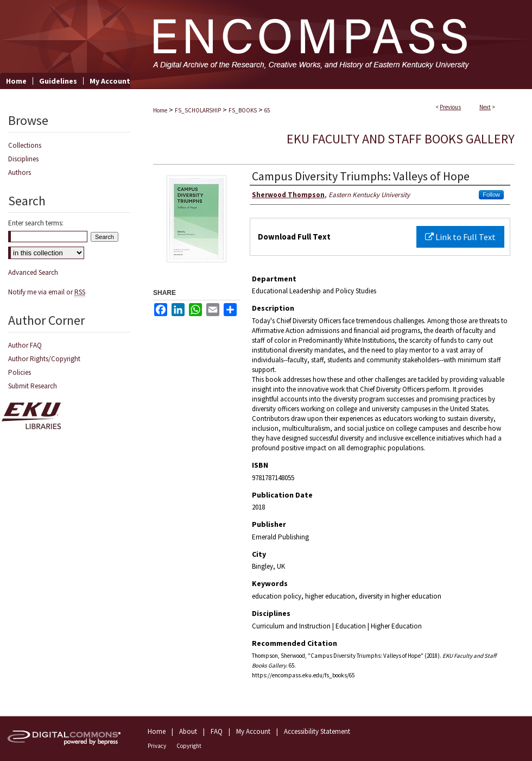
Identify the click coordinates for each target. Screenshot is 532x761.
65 (267, 110)
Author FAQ (25, 345)
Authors (20, 172)
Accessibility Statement (317, 731)
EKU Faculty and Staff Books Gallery (401, 139)
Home (160, 110)
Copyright (189, 746)
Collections (25, 145)
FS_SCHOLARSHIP (198, 110)
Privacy (157, 746)
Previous (450, 107)
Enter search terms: (36, 223)
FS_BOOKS (243, 110)
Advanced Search (33, 272)
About (188, 731)
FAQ (217, 731)
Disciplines (23, 159)
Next (485, 107)
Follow (491, 194)
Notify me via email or (47, 292)
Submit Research (33, 386)
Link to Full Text (460, 237)
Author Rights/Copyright (44, 359)
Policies (20, 372)
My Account (253, 731)
